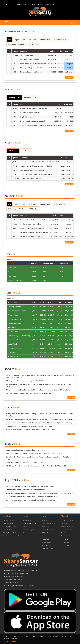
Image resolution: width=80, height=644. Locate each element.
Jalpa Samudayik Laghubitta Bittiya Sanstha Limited (40, 162)
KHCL (14, 232)
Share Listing (27, 533)
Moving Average (8, 524)
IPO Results (45, 539)
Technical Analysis (9, 521)
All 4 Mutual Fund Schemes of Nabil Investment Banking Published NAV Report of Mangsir (39, 466)
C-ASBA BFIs (45, 533)
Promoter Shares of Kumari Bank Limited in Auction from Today (29, 426)
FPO (24, 40)
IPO (9, 40)
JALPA (15, 162)
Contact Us (35, 4)
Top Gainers (65, 542)
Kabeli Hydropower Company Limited (34, 232)
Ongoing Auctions (47, 548)
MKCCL (15, 224)
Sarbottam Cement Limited (31, 178)
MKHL (15, 170)
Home (6, 636)
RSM (14, 72)
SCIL (14, 220)
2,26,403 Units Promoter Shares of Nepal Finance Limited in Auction (30, 430)
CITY (14, 117)
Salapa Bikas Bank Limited (30, 55)
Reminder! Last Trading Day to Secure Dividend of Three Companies (31, 486)
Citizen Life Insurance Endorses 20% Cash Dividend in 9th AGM (29, 490)
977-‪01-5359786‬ (11, 580)
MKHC (15, 166)
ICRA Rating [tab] (13, 151)
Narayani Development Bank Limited (34, 109)
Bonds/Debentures (60, 40)
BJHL (14, 68)
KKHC (14, 125)
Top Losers (64, 539)
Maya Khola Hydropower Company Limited (36, 166)
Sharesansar (13, 642)
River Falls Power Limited (29, 113)
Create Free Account (32, 636)
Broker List (45, 527)
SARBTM (16, 178)
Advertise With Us (54, 636)
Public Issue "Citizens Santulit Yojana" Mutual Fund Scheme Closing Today (33, 453)
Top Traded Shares (67, 536)
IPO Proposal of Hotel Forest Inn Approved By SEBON (25, 381)
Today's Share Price (67, 521)
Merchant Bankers (47, 530)
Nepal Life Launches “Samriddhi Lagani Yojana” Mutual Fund (28, 463)
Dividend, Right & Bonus (30, 524)
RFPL (14, 113)
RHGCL (15, 174)
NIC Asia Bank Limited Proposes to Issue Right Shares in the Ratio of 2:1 (32, 497)
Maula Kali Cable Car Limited (31, 224)
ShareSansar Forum (16, 636)
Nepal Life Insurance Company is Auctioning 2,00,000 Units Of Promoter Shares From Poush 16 (40, 419)
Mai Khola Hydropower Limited (32, 170)
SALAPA (15, 55)
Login (19, 4)
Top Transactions (66, 530)
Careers (43, 636)
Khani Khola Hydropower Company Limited (36, 125)
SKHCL (15, 64)
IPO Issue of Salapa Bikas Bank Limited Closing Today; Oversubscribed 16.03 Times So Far (38, 390)
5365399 (19, 580)
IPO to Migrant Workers (17, 44)
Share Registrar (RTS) (48, 524)
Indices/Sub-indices (67, 527)
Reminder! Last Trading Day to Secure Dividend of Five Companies (30, 500)
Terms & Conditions (10, 638)
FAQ (42, 4)
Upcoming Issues (47, 545)
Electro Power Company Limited (32, 228)
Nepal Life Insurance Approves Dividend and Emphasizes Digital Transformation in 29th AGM (40, 493)
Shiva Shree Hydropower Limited (32, 121)
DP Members (46, 536)
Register (26, 4)
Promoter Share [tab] (30, 98)
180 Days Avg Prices (9, 527)
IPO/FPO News (27, 521)
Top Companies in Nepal (11, 536)
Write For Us (49, 4)
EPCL (14, 228)
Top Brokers (65, 545)
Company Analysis (28, 530)
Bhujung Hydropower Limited (31, 68)
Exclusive (25, 527)
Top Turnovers (66, 533)
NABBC (15, 109)
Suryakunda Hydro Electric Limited (33, 64)
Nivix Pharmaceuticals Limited (31, 236)
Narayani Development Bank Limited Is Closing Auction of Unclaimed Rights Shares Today (39, 423)
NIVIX (14, 236)
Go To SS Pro (66, 636)
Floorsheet (64, 524)
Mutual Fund (45, 40)
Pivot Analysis (8, 530)
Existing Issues (46, 542)
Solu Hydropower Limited (30, 59)
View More (69, 78)
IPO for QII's (34, 44)
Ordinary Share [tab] (14, 98)
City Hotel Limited (27, 117)
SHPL (14, 59)
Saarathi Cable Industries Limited (32, 220)
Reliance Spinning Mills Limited (32, 72)
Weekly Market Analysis (11, 533)
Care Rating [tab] (26, 151)
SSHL (14, 121)
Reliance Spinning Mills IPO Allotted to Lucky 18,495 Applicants (29, 393)
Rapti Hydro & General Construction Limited (37, 174)
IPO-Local (33, 40)
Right (17, 40)
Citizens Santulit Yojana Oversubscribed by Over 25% (25, 450)
